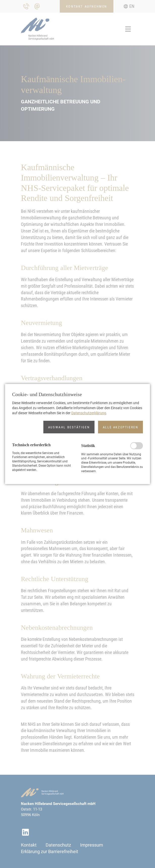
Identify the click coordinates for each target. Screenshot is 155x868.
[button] (69, 427)
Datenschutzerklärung (89, 413)
